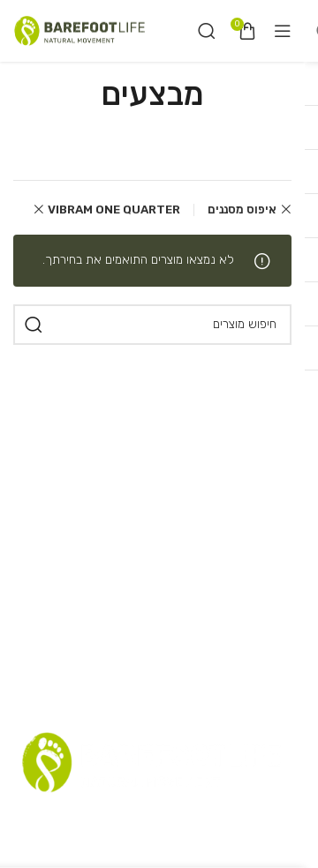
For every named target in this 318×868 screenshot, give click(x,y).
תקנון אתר (211, 817)
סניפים (265, 817)
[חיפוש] (207, 31)
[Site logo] (79, 30)
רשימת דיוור (141, 817)
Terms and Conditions (109, 849)
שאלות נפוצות (61, 817)
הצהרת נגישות (227, 849)
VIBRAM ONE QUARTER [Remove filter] (114, 210)
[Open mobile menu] (283, 31)
